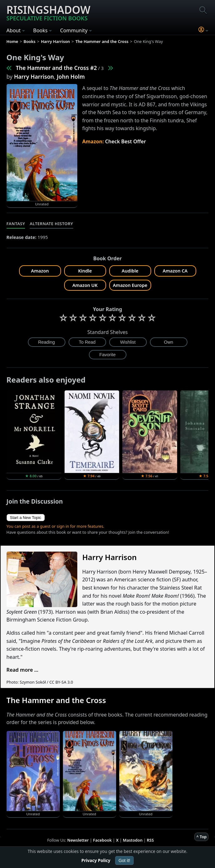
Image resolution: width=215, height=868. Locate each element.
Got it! (124, 860)
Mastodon (133, 840)
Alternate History (51, 224)
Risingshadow (49, 12)
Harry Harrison (34, 77)
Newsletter (78, 840)
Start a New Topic (26, 518)
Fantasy (16, 224)
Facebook (102, 840)
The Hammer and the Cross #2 (56, 68)
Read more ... (23, 670)
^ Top (201, 837)
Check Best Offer (126, 141)
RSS (150, 840)
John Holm (71, 77)
